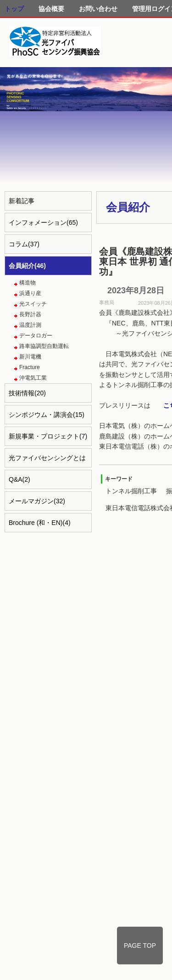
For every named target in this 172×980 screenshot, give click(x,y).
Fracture (30, 367)
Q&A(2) (19, 479)
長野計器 (30, 314)
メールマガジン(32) (37, 501)
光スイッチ (33, 304)
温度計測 (30, 325)
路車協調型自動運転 (44, 346)
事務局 (107, 302)
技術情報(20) (27, 393)
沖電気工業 (33, 378)
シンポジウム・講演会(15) (47, 415)
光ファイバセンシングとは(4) (47, 461)
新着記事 (22, 201)
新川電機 (30, 357)
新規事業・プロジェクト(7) (48, 436)
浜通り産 (30, 293)
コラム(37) (24, 244)
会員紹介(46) (27, 266)
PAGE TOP (140, 946)
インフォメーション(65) (43, 222)
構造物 (28, 283)
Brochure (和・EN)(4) (40, 523)
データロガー (36, 336)
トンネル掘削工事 (131, 491)
